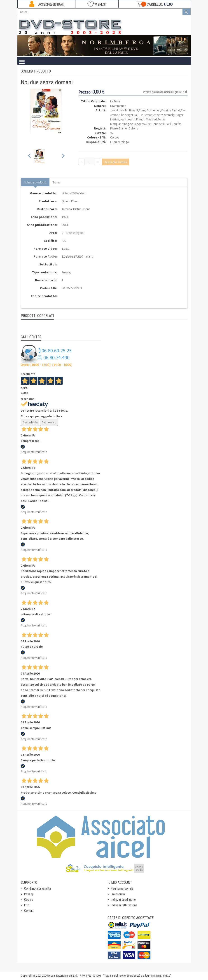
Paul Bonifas (173, 124)
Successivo (49, 422)
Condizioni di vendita (37, 889)
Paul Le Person (143, 115)
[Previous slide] (30, 157)
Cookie (29, 900)
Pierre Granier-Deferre (124, 128)
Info (27, 905)
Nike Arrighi (126, 115)
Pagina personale (122, 889)
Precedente (30, 422)
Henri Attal (158, 124)
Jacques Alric (142, 124)
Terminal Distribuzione (76, 209)
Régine (129, 124)
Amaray (66, 272)
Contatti (29, 911)
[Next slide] (63, 157)
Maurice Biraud (170, 110)
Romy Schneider (149, 110)
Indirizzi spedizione (123, 900)
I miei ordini (118, 894)
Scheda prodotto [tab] (35, 182)
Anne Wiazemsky (164, 115)
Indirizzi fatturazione (124, 905)
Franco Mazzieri (146, 119)
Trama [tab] (57, 182)
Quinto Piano (70, 201)
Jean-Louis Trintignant (124, 110)
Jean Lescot (128, 119)
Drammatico (118, 106)
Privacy (29, 894)
